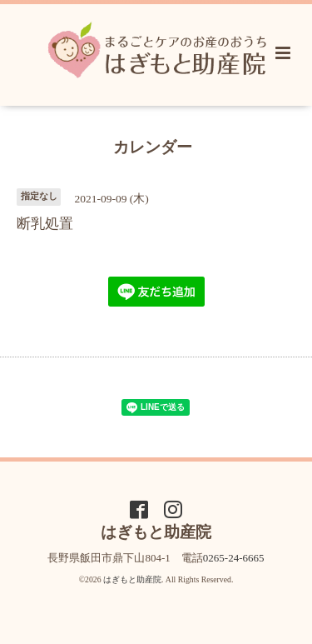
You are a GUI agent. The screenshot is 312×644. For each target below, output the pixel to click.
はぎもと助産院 (132, 579)
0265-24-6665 (234, 558)
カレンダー (153, 146)
